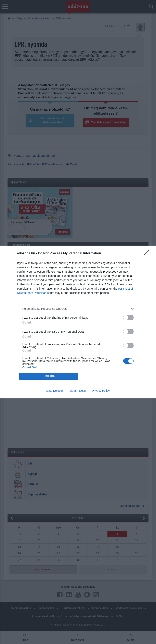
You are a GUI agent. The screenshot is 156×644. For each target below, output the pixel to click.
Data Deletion (55, 391)
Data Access (78, 391)
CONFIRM (49, 376)
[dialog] (78, 322)
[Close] (148, 254)
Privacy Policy (101, 391)
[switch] (128, 318)
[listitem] (78, 309)
